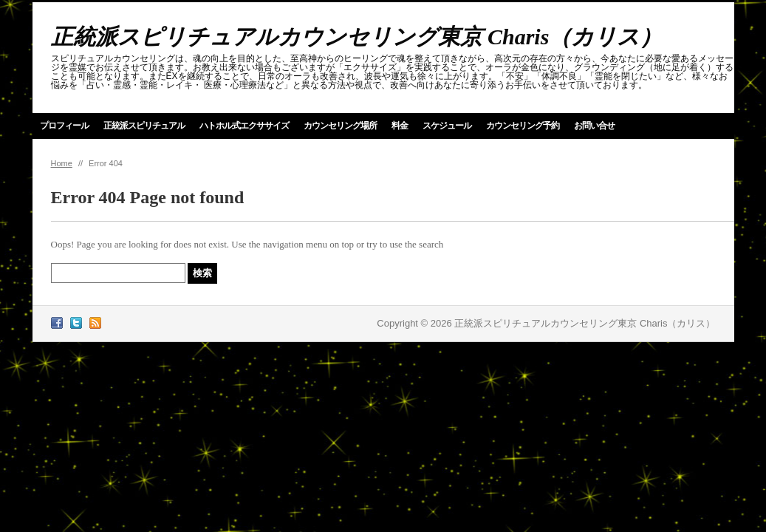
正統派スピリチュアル (144, 126)
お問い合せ (594, 126)
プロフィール (64, 126)
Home (62, 163)
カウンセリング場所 (340, 126)
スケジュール (447, 126)
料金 (400, 126)
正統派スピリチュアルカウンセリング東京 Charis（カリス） (357, 37)
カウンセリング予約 (523, 126)
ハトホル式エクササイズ (244, 126)
